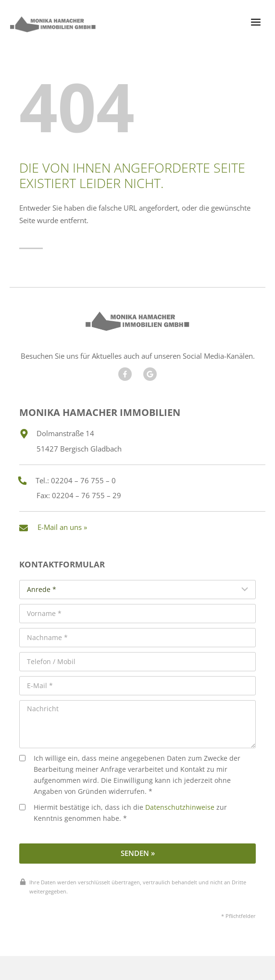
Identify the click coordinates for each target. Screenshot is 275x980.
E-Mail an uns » (62, 527)
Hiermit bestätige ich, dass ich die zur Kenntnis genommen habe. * (123, 813)
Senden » (138, 853)
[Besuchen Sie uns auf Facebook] (125, 374)
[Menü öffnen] (256, 22)
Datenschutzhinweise (180, 807)
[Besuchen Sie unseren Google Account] (150, 374)
